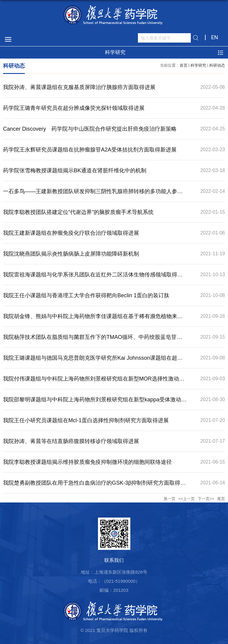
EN (215, 37)
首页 (184, 65)
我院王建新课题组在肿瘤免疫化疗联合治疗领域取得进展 (71, 233)
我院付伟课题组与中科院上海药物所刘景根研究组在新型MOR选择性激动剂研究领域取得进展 (94, 382)
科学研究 (198, 65)
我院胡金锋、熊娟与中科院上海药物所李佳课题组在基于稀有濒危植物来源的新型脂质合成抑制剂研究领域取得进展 (93, 320)
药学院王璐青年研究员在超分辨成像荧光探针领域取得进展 (74, 108)
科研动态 (217, 65)
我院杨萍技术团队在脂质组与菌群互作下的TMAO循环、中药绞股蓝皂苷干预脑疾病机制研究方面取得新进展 (93, 341)
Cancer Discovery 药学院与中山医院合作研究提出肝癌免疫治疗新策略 (90, 129)
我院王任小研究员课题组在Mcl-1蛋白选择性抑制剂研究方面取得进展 (86, 420)
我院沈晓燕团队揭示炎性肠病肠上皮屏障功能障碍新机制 (71, 254)
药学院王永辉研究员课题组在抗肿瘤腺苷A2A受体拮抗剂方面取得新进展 (90, 150)
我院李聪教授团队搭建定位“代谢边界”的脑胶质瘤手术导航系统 (78, 212)
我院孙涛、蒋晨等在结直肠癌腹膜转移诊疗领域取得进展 (71, 441)
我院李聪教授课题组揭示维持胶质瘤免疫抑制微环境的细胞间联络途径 (87, 462)
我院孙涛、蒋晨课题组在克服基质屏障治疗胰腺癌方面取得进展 (79, 87)
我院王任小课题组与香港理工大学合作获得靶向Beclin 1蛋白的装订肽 (86, 295)
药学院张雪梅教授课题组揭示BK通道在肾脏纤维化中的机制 (75, 171)
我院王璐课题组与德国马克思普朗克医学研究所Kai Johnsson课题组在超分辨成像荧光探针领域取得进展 (93, 362)
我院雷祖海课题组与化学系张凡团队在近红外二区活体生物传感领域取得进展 (93, 278)
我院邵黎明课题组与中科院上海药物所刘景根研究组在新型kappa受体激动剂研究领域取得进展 (95, 403)
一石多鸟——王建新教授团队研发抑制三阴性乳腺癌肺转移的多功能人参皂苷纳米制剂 (93, 195)
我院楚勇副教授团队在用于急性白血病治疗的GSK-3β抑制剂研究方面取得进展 (94, 486)
